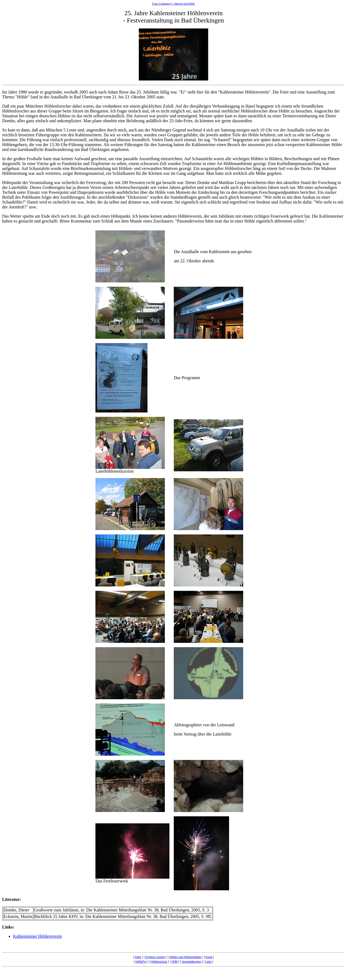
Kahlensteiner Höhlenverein (37, 936)
